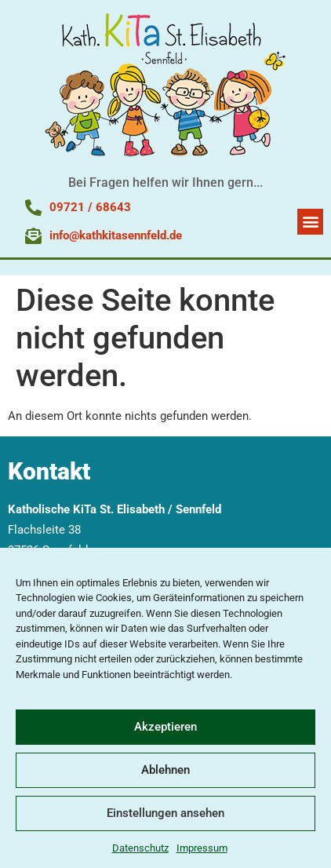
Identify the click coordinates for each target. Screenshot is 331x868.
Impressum (202, 848)
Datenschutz (140, 848)
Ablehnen (165, 770)
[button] (310, 222)
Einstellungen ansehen (165, 813)
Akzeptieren (165, 727)
